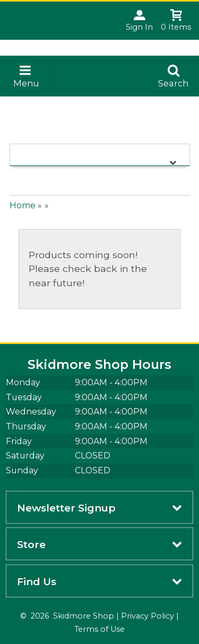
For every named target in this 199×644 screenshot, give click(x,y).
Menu (26, 83)
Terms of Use (99, 629)
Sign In (139, 27)
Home (23, 205)
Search (174, 83)
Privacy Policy (148, 616)
